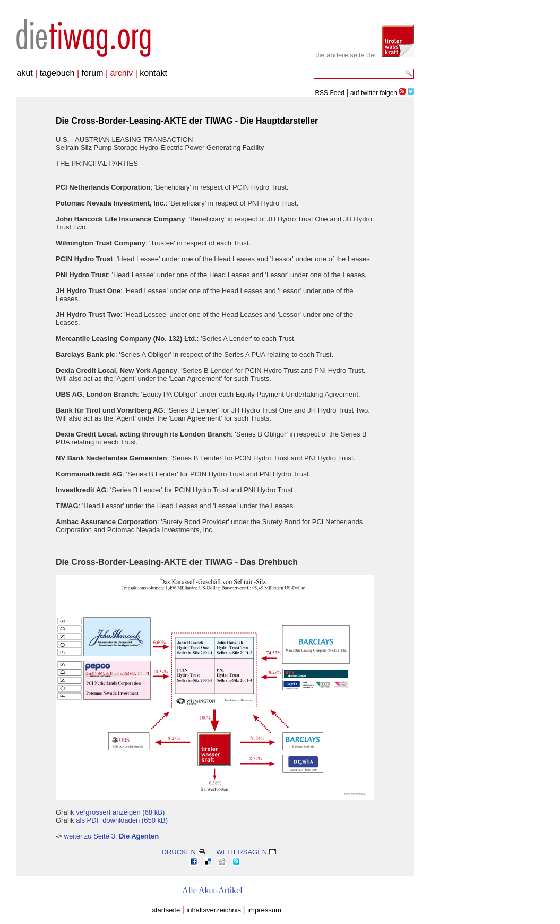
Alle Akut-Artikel (212, 890)
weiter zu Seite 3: (112, 836)
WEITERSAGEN (246, 852)
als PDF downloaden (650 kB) (122, 820)
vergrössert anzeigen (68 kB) (120, 812)
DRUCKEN (183, 852)
